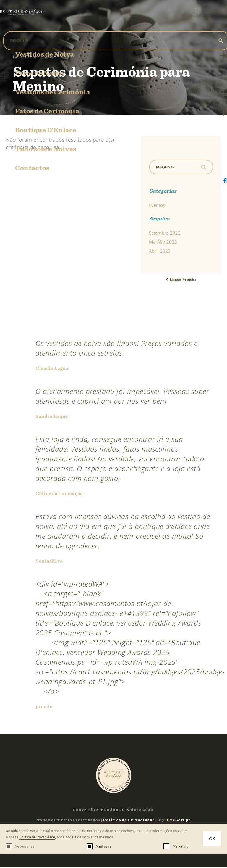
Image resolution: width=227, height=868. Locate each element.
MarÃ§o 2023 (163, 243)
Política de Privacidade (37, 837)
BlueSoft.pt (178, 821)
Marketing (180, 846)
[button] (215, 14)
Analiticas (103, 846)
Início (17, 57)
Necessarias (25, 846)
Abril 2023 (160, 252)
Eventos (157, 206)
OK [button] (212, 839)
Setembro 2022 (165, 234)
